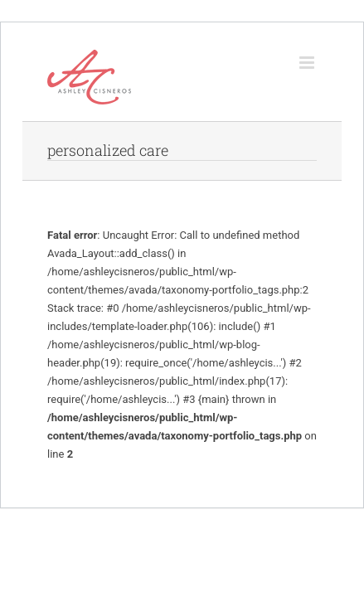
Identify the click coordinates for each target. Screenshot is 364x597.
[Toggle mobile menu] (308, 63)
